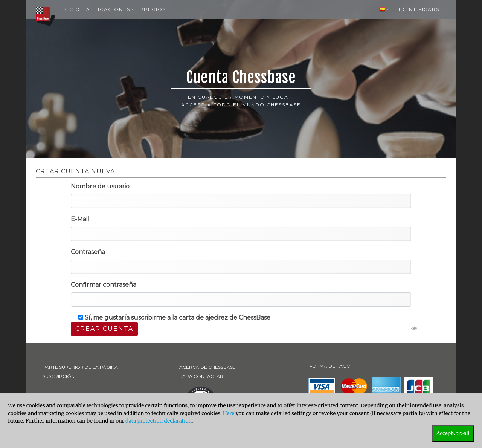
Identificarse (421, 9)
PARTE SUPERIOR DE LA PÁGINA (80, 367)
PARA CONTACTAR (201, 376)
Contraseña (88, 252)
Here (229, 414)
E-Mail (80, 219)
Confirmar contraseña (104, 285)
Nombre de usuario (100, 186)
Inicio (71, 9)
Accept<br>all (453, 433)
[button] (384, 9)
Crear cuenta (104, 329)
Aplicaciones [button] (108, 9)
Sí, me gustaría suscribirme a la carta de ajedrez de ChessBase (174, 317)
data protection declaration (159, 421)
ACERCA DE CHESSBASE (207, 367)
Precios (153, 9)
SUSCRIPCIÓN (59, 376)
